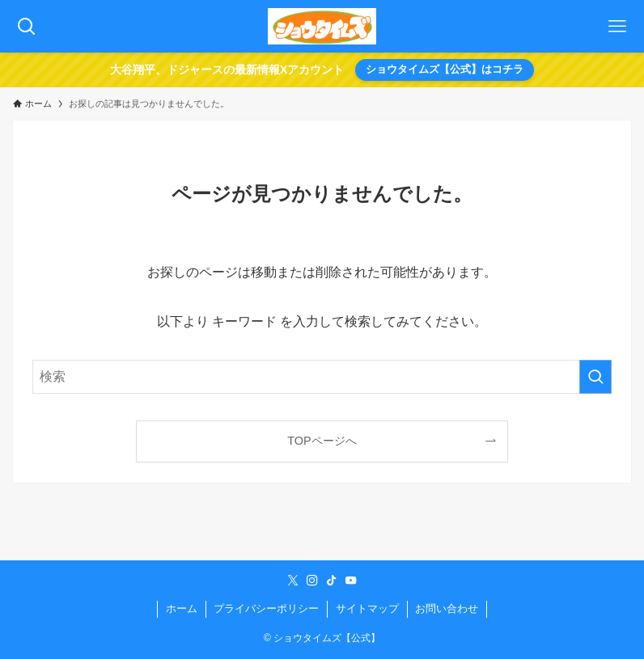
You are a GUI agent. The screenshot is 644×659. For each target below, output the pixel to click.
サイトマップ (367, 608)
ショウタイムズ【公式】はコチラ (445, 69)
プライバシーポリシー (266, 608)
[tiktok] (332, 581)
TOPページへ (322, 441)
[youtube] (351, 581)
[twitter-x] (293, 581)
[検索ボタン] (26, 26)
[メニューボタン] (618, 26)
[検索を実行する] (595, 377)
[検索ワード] (322, 377)
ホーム (182, 608)
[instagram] (312, 581)
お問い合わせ (447, 608)
